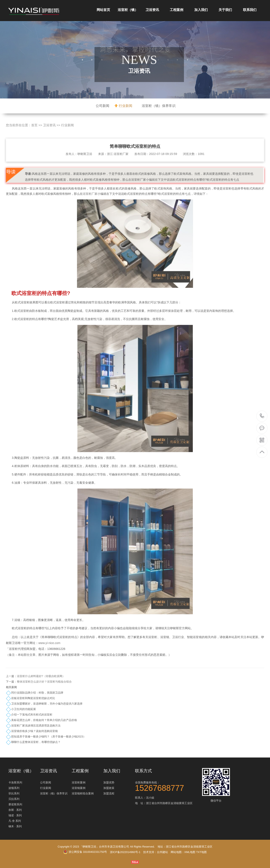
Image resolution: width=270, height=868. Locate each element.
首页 (34, 139)
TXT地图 (202, 852)
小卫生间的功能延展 (24, 709)
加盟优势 (109, 782)
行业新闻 (126, 106)
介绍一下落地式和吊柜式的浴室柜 (32, 715)
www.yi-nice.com (49, 657)
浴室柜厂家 (90, 208)
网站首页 (103, 10)
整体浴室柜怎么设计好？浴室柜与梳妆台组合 (44, 695)
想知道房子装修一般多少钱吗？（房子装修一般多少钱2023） (49, 737)
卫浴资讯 (152, 10)
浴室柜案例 (79, 782)
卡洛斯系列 (15, 782)
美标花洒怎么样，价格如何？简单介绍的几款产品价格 (44, 720)
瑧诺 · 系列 (15, 815)
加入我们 (201, 10)
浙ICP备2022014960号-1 (125, 852)
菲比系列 (14, 793)
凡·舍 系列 (15, 821)
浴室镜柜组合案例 (83, 793)
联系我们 (250, 10)
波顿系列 (14, 788)
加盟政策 (109, 788)
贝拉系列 (14, 799)
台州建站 (162, 852)
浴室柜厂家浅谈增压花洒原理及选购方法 (36, 726)
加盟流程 (109, 793)
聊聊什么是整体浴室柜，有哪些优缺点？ (36, 742)
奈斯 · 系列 (15, 810)
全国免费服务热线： (167, 786)
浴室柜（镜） (128, 10)
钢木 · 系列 (15, 826)
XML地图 (190, 852)
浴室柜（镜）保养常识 (159, 106)
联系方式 (143, 771)
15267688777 (262, 416)
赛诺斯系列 (15, 804)
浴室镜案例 (79, 788)
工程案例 (177, 10)
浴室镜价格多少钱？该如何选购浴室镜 (34, 731)
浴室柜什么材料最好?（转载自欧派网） (41, 690)
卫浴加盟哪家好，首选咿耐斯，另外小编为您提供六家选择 (47, 704)
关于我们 (225, 10)
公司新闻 (103, 106)
